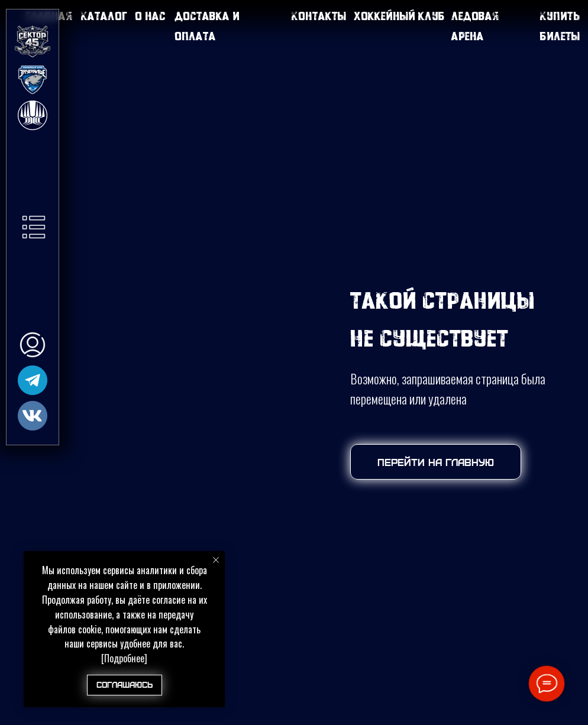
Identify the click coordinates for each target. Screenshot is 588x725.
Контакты (319, 16)
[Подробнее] (124, 658)
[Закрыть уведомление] (216, 560)
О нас (150, 16)
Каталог (104, 16)
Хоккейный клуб (399, 16)
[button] (34, 227)
